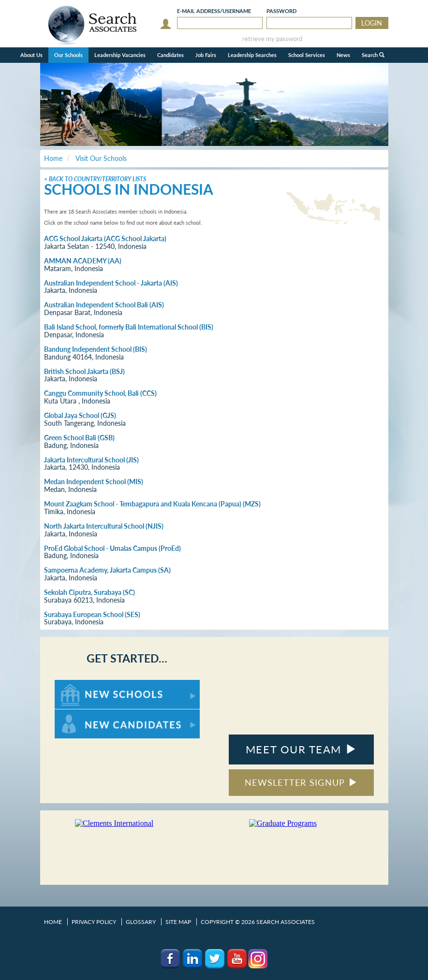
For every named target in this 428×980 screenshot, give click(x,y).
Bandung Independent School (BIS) (96, 349)
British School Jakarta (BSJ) (84, 371)
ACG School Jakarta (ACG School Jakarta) (105, 238)
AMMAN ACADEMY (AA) (83, 261)
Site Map (178, 922)
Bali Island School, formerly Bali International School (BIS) (129, 327)
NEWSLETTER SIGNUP (301, 782)
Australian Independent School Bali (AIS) (104, 305)
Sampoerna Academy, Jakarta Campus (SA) (107, 570)
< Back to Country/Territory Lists (95, 179)
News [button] (343, 55)
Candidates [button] (170, 55)
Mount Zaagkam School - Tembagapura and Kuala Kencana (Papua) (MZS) (152, 504)
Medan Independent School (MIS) (94, 482)
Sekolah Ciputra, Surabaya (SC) (89, 592)
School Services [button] (307, 55)
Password (281, 11)
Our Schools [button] (68, 55)
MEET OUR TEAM (301, 749)
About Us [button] (31, 55)
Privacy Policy (94, 922)
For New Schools (80, 685)
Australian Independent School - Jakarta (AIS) (111, 283)
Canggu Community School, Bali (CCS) (100, 393)
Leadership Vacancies (120, 55)
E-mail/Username (214, 11)
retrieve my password (272, 39)
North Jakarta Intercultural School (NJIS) (104, 526)
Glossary (141, 922)
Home (53, 922)
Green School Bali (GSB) (79, 438)
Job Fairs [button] (206, 55)
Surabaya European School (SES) (92, 614)
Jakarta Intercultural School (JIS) (91, 460)
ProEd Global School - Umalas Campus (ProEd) (112, 548)
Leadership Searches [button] (252, 55)
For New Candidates (85, 714)
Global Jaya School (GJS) (80, 415)
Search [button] (373, 55)
